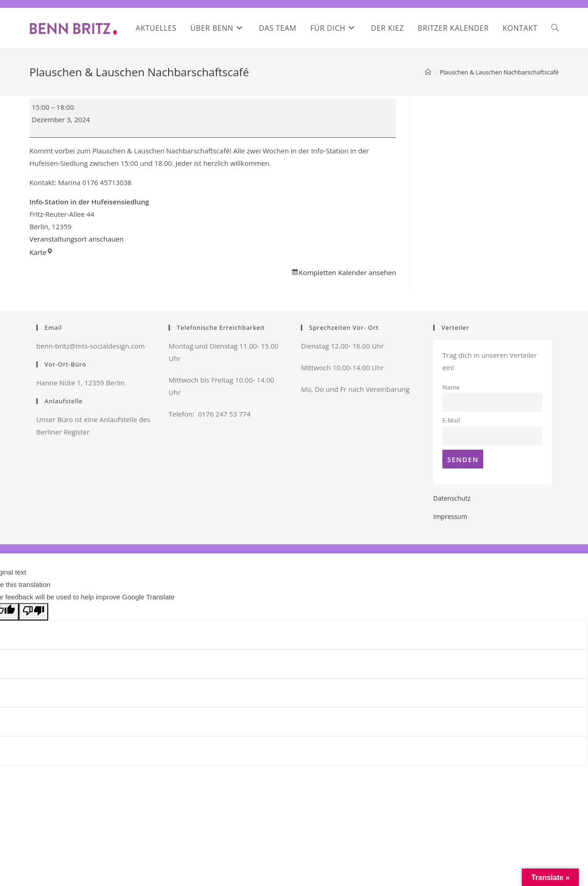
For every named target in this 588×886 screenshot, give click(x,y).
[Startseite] (428, 72)
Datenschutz (452, 498)
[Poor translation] (34, 612)
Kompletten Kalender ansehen (347, 272)
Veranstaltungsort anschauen (76, 239)
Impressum (450, 516)
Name (451, 387)
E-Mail (451, 420)
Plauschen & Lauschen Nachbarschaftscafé (499, 72)
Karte (41, 252)
